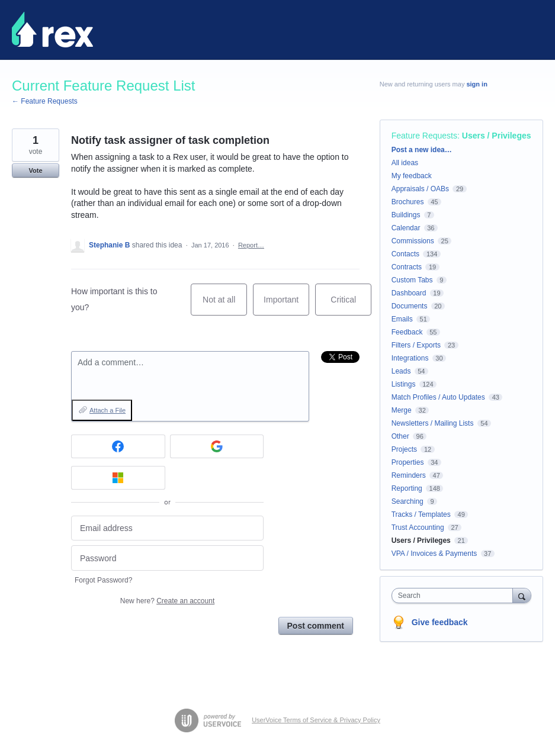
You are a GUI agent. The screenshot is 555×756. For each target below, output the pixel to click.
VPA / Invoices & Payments (434, 554)
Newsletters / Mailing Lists (433, 423)
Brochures (408, 202)
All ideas (405, 163)
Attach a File (108, 410)
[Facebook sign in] (118, 446)
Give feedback (440, 622)
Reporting (407, 488)
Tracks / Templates (421, 514)
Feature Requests (424, 136)
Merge (402, 410)
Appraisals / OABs (420, 189)
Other (400, 436)
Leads (401, 371)
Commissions (413, 241)
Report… (251, 245)
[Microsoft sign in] (118, 478)
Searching (408, 501)
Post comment (316, 626)
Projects (404, 449)
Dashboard (409, 293)
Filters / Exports (416, 345)
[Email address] (167, 528)
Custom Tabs (412, 280)
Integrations (410, 358)
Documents (410, 306)
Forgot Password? (103, 580)
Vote (35, 170)
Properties (408, 462)
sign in (477, 84)
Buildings (406, 215)
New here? (167, 601)
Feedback (407, 332)
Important (286, 305)
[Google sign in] (217, 446)
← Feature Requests (45, 101)
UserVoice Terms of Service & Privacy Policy (316, 720)
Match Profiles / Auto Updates (438, 397)
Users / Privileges (497, 136)
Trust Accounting (418, 527)
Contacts (405, 254)
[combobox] (455, 596)
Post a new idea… (422, 150)
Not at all (225, 305)
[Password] (167, 558)
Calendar (406, 228)
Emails (402, 319)
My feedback (412, 176)
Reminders (409, 475)
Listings (404, 384)
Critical (351, 305)
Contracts (407, 267)
